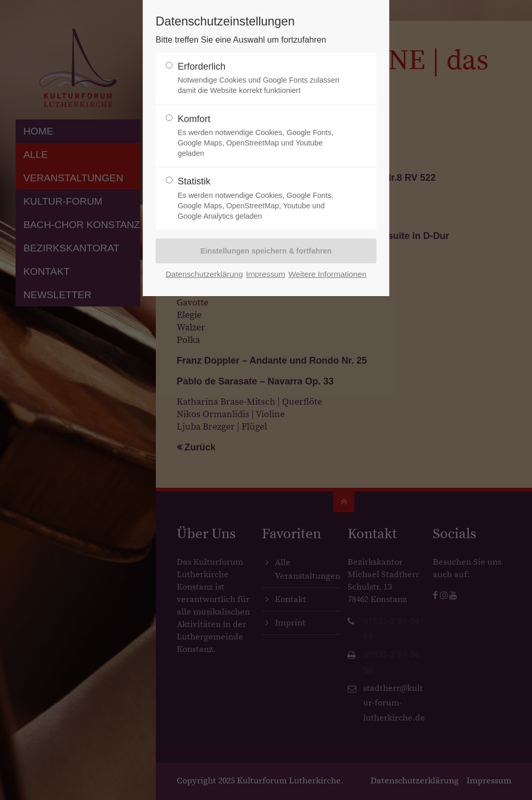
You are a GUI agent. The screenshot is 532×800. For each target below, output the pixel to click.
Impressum (265, 274)
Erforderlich (262, 79)
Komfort (262, 136)
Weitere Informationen (327, 274)
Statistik (262, 199)
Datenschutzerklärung (204, 274)
